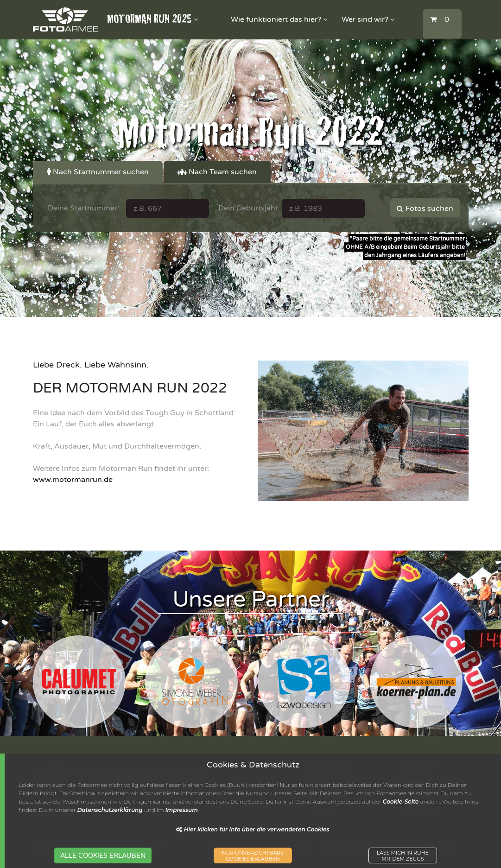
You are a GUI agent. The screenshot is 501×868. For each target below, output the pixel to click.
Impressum (182, 810)
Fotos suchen (425, 209)
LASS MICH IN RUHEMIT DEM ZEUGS (403, 856)
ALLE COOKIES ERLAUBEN (103, 856)
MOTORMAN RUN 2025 (152, 19)
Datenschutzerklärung (110, 810)
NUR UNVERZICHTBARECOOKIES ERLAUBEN (253, 856)
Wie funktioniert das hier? (279, 19)
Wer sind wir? (368, 19)
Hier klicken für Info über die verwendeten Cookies (253, 829)
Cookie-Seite (401, 801)
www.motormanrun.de (73, 480)
